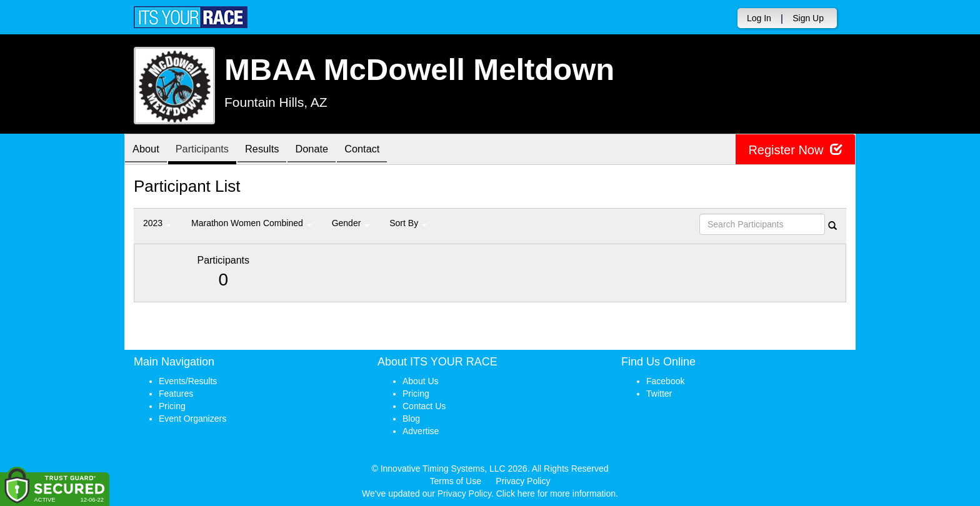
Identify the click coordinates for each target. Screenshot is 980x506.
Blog (411, 419)
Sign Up (808, 18)
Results (274, 150)
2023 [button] (157, 223)
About (148, 150)
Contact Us (424, 406)
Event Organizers (192, 419)
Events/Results (188, 381)
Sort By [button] (408, 223)
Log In (759, 18)
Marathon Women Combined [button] (252, 223)
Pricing (172, 406)
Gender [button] (351, 223)
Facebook (665, 381)
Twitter (659, 394)
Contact (384, 150)
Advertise (421, 431)
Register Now (795, 150)
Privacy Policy (523, 481)
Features (176, 394)
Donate (329, 150)
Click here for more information (556, 494)
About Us (421, 381)
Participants (209, 150)
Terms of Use (456, 481)
